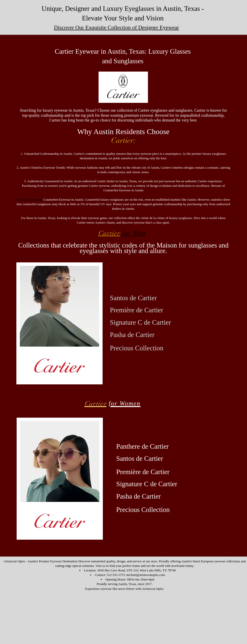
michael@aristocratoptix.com (145, 575)
